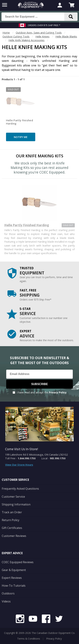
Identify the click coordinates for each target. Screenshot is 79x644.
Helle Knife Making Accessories (26, 40)
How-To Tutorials (14, 586)
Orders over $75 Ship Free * (44, 25)
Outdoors (8, 593)
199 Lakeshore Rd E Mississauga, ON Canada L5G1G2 (36, 455)
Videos (6, 601)
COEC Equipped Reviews (18, 562)
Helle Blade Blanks (66, 36)
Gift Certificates (12, 528)
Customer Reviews (14, 536)
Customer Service (13, 497)
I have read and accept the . (42, 392)
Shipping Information (16, 504)
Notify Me (21, 137)
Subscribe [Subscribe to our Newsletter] (39, 384)
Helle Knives (42, 36)
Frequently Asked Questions (20, 489)
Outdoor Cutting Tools (16, 36)
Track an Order (12, 512)
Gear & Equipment (14, 570)
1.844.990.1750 (27, 458)
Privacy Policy (58, 392)
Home (6, 33)
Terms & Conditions (29, 639)
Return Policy (11, 520)
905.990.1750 (58, 458)
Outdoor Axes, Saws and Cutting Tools (39, 33)
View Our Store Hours (19, 465)
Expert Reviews (12, 578)
